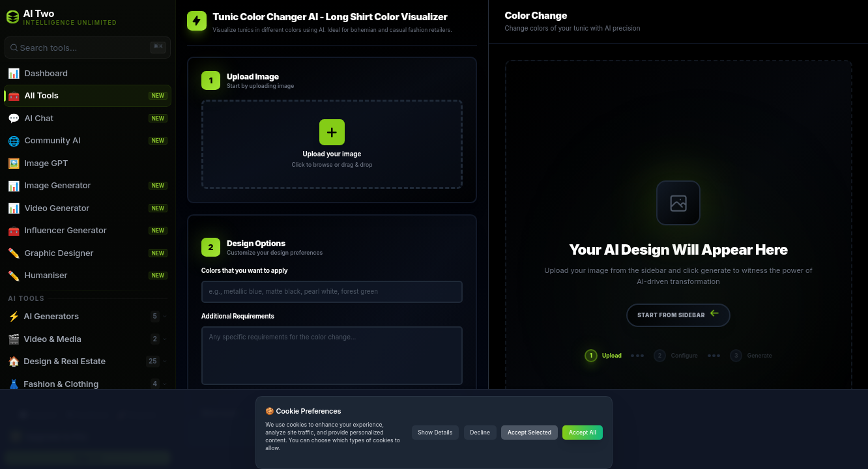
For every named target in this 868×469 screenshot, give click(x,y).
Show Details (435, 433)
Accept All (583, 433)
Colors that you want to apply (245, 271)
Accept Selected (529, 433)
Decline (480, 433)
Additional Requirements (238, 316)
